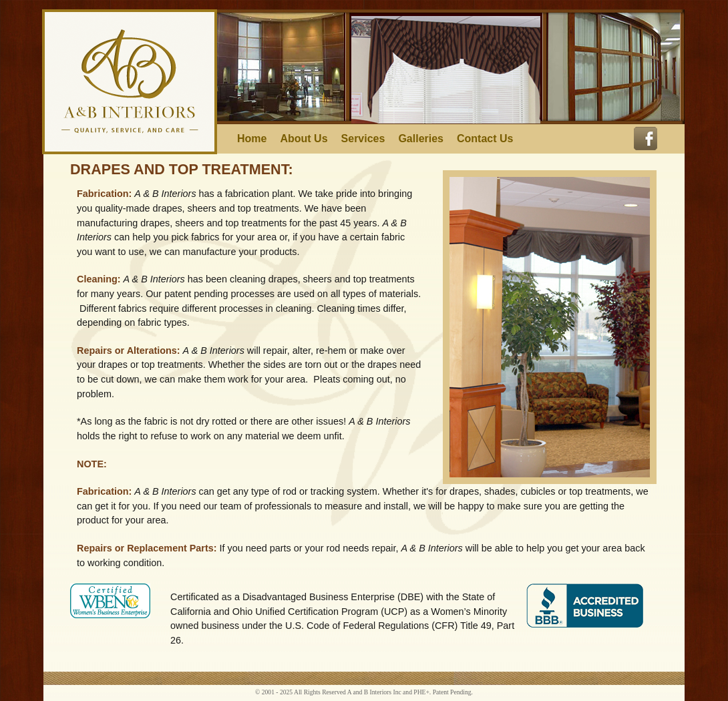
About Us (304, 139)
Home (252, 139)
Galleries (421, 139)
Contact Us (485, 139)
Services (363, 139)
